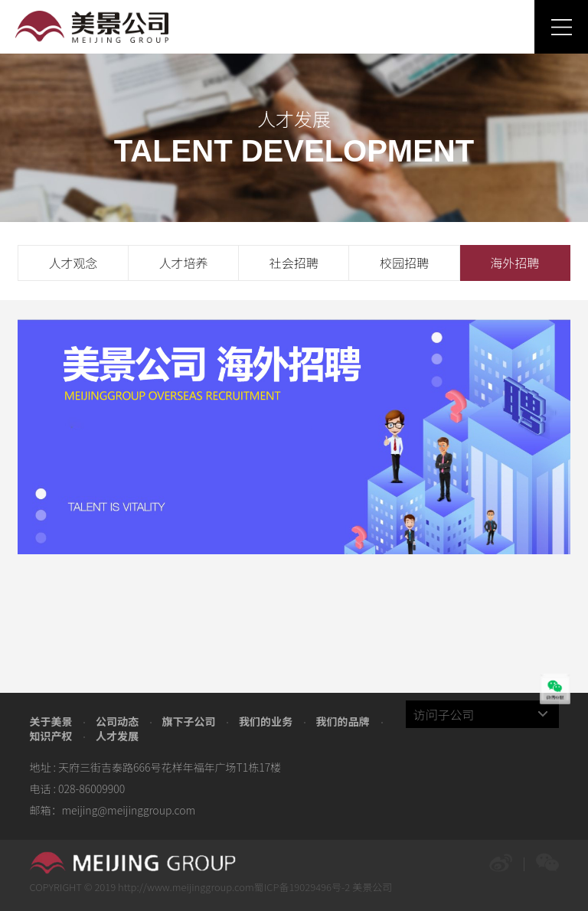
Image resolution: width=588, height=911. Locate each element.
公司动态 (117, 721)
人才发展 (117, 736)
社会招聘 (294, 263)
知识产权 (51, 736)
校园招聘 (404, 263)
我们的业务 (266, 721)
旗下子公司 (188, 721)
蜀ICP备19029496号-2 (302, 887)
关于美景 (51, 721)
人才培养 (184, 263)
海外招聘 (514, 263)
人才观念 (73, 263)
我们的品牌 (343, 721)
